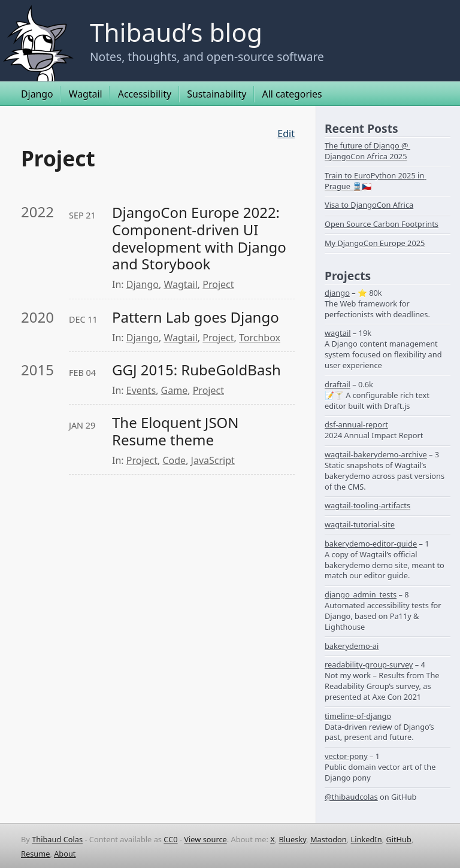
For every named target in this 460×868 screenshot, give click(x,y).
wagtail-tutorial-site (360, 524)
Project (218, 284)
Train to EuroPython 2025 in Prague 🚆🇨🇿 (376, 181)
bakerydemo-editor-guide (371, 544)
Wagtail (86, 94)
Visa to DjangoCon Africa (369, 205)
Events (141, 390)
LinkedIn (367, 839)
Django (37, 94)
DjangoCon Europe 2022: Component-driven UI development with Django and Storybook (201, 239)
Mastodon (329, 839)
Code (174, 460)
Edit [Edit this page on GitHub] (286, 133)
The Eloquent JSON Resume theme (177, 432)
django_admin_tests (361, 594)
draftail (338, 384)
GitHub (399, 839)
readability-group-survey (369, 664)
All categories (292, 94)
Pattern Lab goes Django (196, 318)
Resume (35, 854)
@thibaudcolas (351, 797)
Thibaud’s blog (176, 32)
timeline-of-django (358, 716)
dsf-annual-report (356, 424)
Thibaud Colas (57, 839)
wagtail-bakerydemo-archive (376, 454)
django (337, 293)
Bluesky (292, 839)
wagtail (338, 333)
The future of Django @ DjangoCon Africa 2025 (367, 151)
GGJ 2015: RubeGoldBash (196, 370)
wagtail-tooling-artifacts (367, 505)
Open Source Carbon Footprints (382, 224)
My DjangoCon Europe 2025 (375, 243)
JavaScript (213, 460)
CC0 (170, 839)
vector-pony (346, 756)
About (65, 854)
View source (205, 839)
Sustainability (217, 94)
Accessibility (145, 94)
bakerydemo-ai (352, 646)
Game (175, 390)
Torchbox (260, 338)
